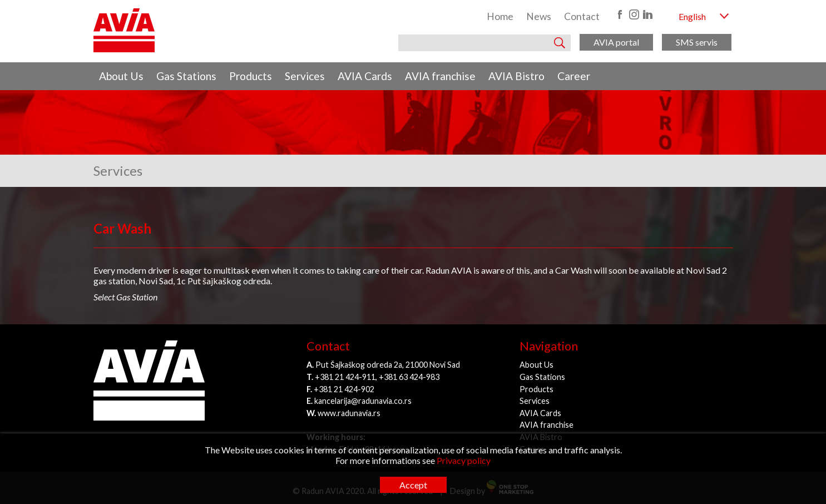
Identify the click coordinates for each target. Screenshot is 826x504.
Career (574, 76)
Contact (582, 16)
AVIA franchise (440, 76)
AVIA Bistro (516, 76)
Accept (413, 485)
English (692, 16)
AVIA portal (616, 42)
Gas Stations (186, 76)
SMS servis (697, 42)
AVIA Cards (365, 76)
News (539, 16)
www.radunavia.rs (349, 413)
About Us (121, 76)
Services (305, 76)
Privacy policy (464, 460)
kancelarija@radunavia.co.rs (363, 401)
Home (500, 16)
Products (251, 76)
